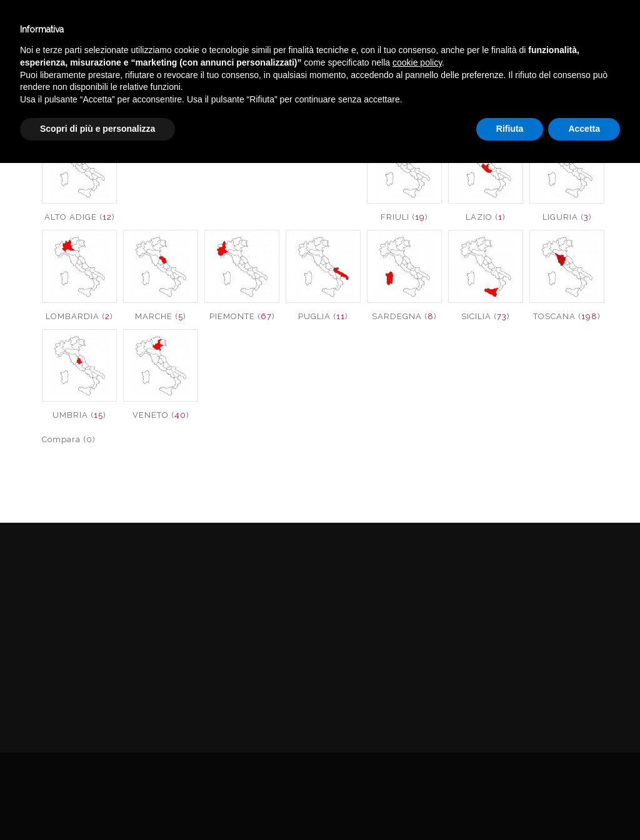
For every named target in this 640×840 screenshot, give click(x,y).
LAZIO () (486, 217)
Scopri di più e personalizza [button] (97, 806)
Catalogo (286, 30)
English (531, 42)
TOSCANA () (567, 316)
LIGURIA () (567, 217)
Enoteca (140, 30)
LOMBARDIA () (79, 316)
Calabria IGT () (242, 156)
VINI (528, 90)
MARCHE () (161, 316)
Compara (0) (69, 439)
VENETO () (161, 415)
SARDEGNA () (404, 316)
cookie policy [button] (417, 739)
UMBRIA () (79, 415)
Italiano (530, 27)
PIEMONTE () (242, 316)
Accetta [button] (584, 806)
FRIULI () (404, 217)
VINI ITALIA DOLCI (592, 90)
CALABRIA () (161, 156)
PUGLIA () (323, 316)
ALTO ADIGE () (80, 217)
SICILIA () (486, 316)
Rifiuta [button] (510, 806)
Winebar (211, 30)
